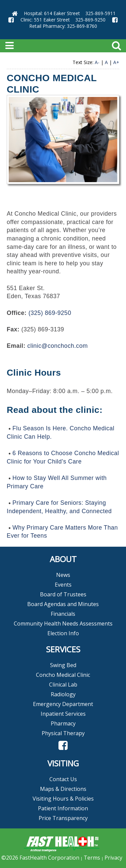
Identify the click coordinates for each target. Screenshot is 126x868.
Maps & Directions (63, 789)
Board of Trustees (63, 594)
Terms (92, 858)
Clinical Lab (63, 685)
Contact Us (63, 779)
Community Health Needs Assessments (63, 623)
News (63, 575)
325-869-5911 (100, 13)
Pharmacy (63, 723)
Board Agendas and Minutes (63, 604)
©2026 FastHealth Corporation (40, 858)
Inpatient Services (63, 714)
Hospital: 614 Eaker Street (52, 13)
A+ (116, 62)
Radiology (63, 694)
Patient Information (63, 808)
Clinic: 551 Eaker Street (45, 20)
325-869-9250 (90, 20)
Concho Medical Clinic (63, 675)
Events (63, 585)
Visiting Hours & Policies (63, 799)
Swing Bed (63, 665)
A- (97, 62)
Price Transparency (63, 818)
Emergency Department (63, 704)
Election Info (63, 633)
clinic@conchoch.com (57, 346)
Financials (63, 614)
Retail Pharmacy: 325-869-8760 (63, 26)
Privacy (113, 858)
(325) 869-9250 (50, 313)
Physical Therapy (63, 733)
